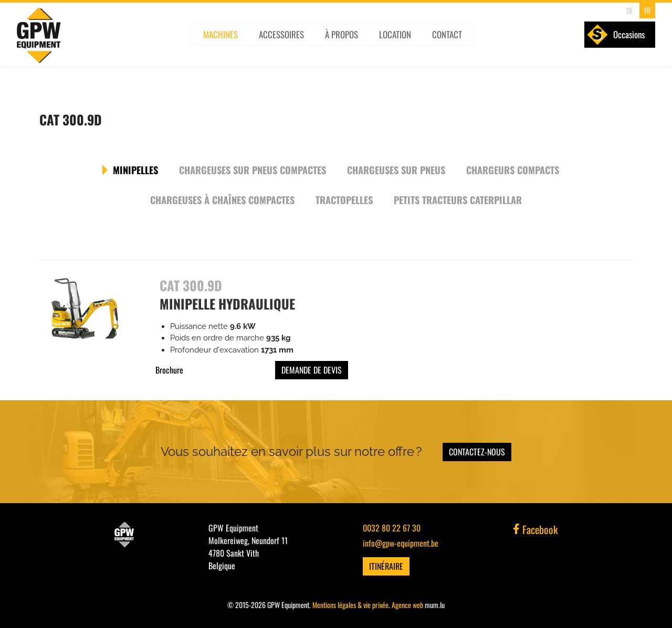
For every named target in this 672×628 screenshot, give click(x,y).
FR (643, 10)
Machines (225, 41)
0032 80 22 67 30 (392, 527)
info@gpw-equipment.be (401, 542)
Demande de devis (312, 370)
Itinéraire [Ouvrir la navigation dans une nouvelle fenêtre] (386, 566)
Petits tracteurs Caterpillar (457, 199)
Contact (454, 41)
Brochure (169, 370)
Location (401, 41)
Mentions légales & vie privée (350, 604)
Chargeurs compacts (512, 169)
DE (626, 10)
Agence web (407, 604)
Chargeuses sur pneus (396, 169)
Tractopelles (344, 199)
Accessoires (287, 41)
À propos (347, 41)
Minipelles (136, 169)
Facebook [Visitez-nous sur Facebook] (535, 529)
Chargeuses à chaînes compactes (223, 199)
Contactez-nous (477, 451)
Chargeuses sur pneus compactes (253, 169)
